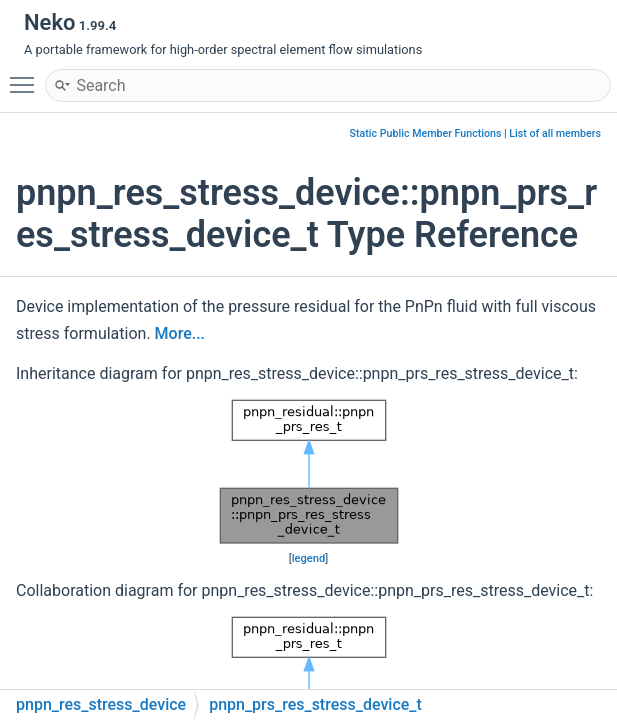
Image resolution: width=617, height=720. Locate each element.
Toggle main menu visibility (27, 76)
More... (180, 333)
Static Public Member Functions (426, 133)
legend (309, 558)
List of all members (555, 133)
